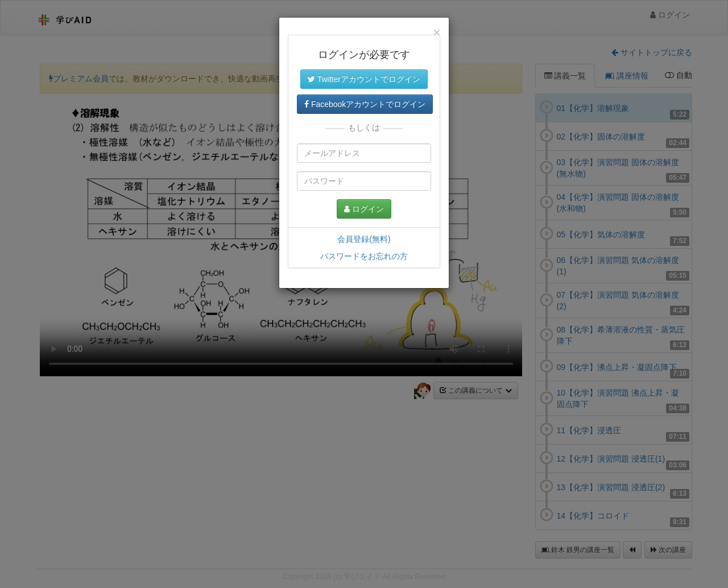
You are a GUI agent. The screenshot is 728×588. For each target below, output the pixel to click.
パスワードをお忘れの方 (364, 256)
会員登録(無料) (364, 239)
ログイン (364, 209)
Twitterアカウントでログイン (364, 79)
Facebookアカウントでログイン (365, 104)
